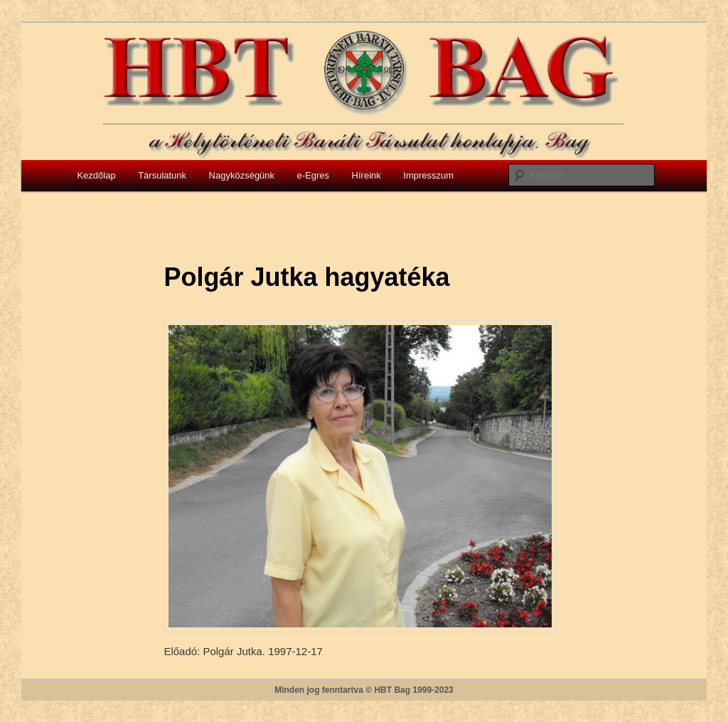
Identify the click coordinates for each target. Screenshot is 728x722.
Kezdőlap (96, 175)
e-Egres (314, 175)
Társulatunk (162, 175)
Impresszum (428, 175)
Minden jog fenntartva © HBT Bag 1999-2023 (364, 690)
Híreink (366, 175)
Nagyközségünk (242, 175)
